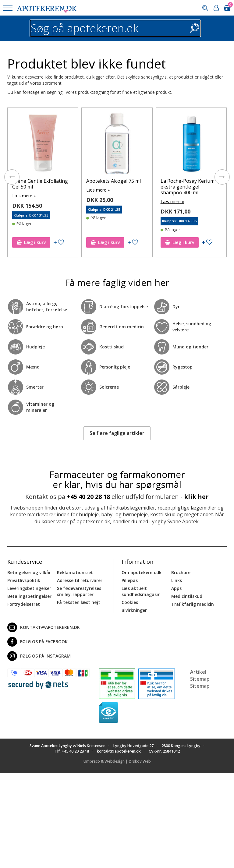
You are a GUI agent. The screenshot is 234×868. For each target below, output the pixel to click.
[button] (8, 8)
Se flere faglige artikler (117, 433)
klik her (196, 497)
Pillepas (130, 580)
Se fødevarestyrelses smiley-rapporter (79, 591)
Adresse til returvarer (80, 580)
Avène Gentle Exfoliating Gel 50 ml (40, 184)
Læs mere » (24, 196)
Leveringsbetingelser (29, 588)
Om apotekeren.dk (142, 572)
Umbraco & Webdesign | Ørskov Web (117, 761)
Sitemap (200, 686)
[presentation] (12, 177)
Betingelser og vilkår (29, 572)
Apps (176, 588)
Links (177, 580)
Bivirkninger (134, 610)
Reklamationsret (75, 572)
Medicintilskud (187, 596)
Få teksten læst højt (79, 602)
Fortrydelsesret (24, 604)
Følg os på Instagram (39, 656)
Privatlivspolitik (24, 580)
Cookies (130, 602)
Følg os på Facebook (37, 642)
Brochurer (182, 572)
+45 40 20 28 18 (88, 497)
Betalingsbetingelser (29, 596)
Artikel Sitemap (200, 675)
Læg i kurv (31, 242)
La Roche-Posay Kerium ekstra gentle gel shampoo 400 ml (188, 187)
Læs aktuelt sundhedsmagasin (141, 591)
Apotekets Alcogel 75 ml (113, 181)
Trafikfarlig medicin (193, 604)
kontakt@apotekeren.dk (44, 627)
